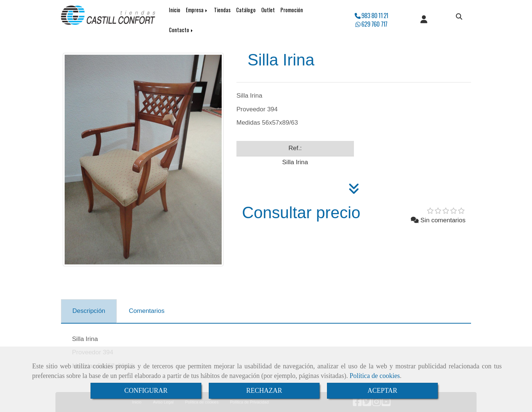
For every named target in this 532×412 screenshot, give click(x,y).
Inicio (175, 10)
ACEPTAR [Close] (383, 391)
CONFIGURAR (146, 391)
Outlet (268, 10)
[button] (424, 20)
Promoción (292, 10)
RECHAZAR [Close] (264, 391)
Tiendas (222, 10)
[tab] (89, 311)
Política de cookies (375, 376)
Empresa (197, 10)
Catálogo (246, 10)
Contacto (181, 30)
